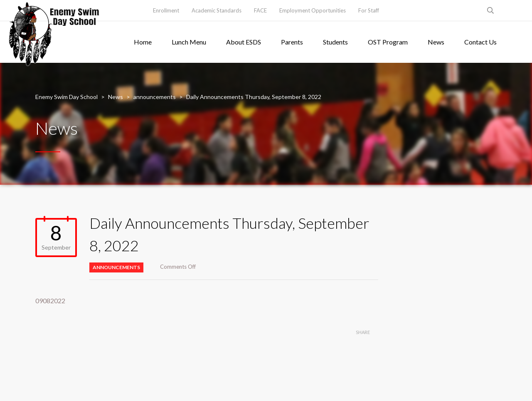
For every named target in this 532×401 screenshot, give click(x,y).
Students (335, 42)
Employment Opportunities (313, 10)
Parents (292, 42)
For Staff (369, 10)
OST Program (388, 42)
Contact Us (480, 42)
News (436, 42)
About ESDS (244, 42)
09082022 (50, 301)
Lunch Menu (189, 42)
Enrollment (166, 10)
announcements (116, 267)
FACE (260, 10)
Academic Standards (217, 10)
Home (143, 42)
